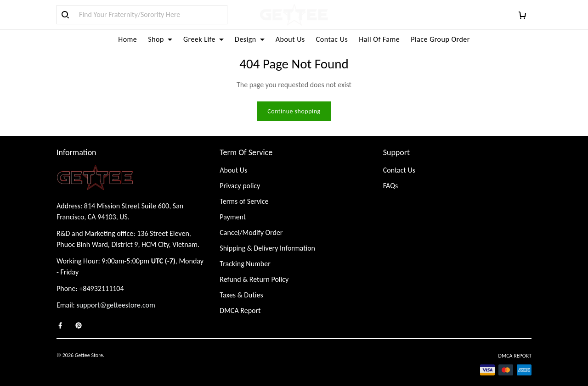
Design (250, 39)
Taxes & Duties (241, 295)
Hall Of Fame (379, 39)
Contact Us (399, 170)
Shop (160, 39)
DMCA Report (240, 310)
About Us (290, 39)
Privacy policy (240, 186)
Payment (233, 217)
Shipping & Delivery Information (267, 248)
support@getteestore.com (116, 305)
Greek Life (204, 39)
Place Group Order (440, 39)
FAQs (391, 186)
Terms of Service (244, 201)
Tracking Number (245, 264)
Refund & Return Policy (254, 279)
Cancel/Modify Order (251, 232)
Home (127, 39)
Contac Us (332, 39)
